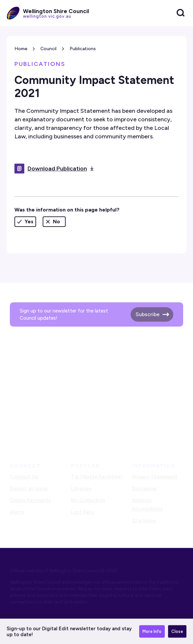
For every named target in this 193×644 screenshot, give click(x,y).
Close (177, 632)
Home (21, 49)
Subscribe (148, 314)
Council (48, 49)
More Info (152, 632)
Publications (83, 49)
